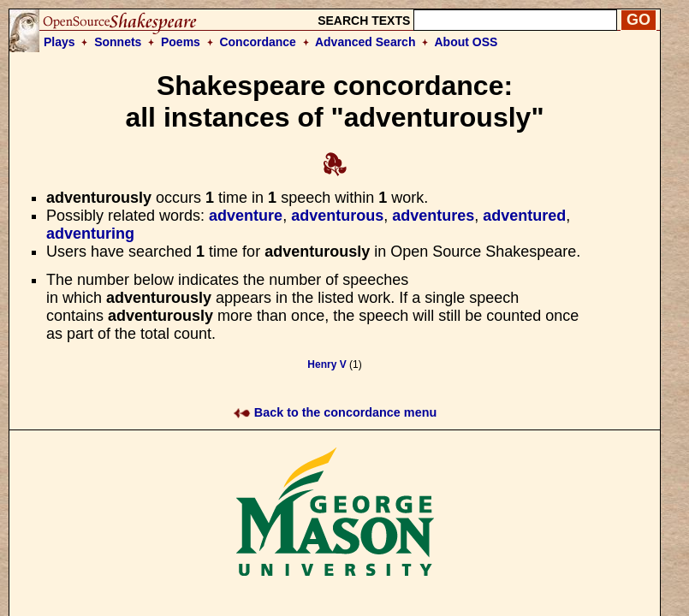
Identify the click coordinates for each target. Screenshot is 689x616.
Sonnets (118, 42)
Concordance (257, 42)
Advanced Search (365, 42)
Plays (59, 42)
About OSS (466, 42)
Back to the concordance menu (335, 412)
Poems (181, 42)
